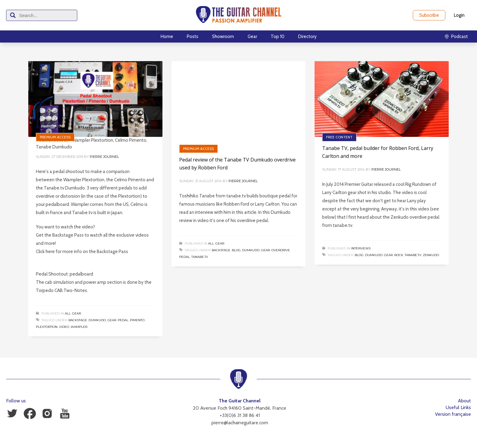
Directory (307, 36)
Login (459, 15)
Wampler (79, 327)
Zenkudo (431, 255)
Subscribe (429, 15)
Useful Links (458, 407)
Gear (252, 36)
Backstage (78, 320)
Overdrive (281, 250)
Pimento (137, 320)
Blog (236, 250)
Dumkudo (97, 320)
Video (64, 327)
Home (167, 36)
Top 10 (278, 36)
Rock (399, 255)
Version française (453, 414)
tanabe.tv (200, 257)
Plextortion (47, 327)
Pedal (123, 320)
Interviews (361, 248)
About (464, 401)
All (68, 313)
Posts (193, 36)
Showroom (223, 36)
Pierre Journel (104, 157)
